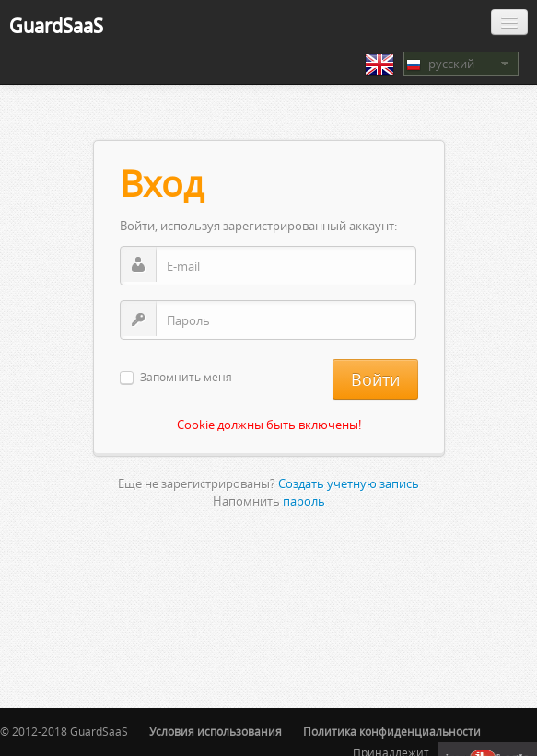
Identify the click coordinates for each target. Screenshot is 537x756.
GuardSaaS (56, 25)
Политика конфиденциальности (392, 732)
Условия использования (216, 732)
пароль (304, 501)
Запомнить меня (186, 378)
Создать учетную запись (349, 483)
